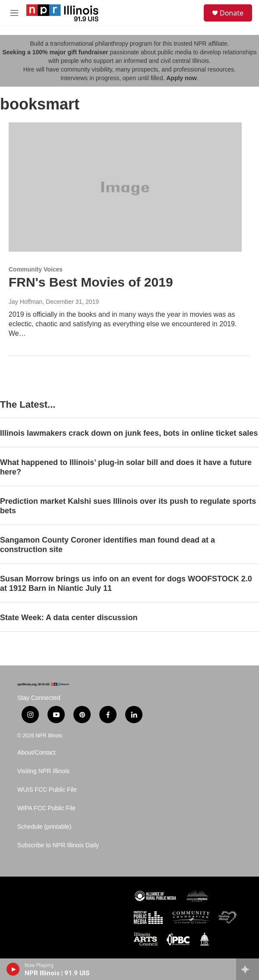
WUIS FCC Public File (47, 790)
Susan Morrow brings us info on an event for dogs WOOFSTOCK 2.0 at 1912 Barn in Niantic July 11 (126, 584)
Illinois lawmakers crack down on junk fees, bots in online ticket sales (129, 433)
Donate (232, 13)
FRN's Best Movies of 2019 (91, 282)
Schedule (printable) (44, 827)
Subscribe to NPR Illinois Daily (58, 845)
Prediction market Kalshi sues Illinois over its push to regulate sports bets (128, 506)
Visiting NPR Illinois (43, 771)
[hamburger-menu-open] (14, 13)
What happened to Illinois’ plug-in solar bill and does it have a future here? (126, 467)
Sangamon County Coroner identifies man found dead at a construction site (107, 545)
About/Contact (36, 753)
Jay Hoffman (25, 302)
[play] (13, 969)
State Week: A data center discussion (69, 618)
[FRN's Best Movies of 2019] (125, 187)
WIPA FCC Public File (46, 808)
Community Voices (36, 269)
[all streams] (248, 969)
